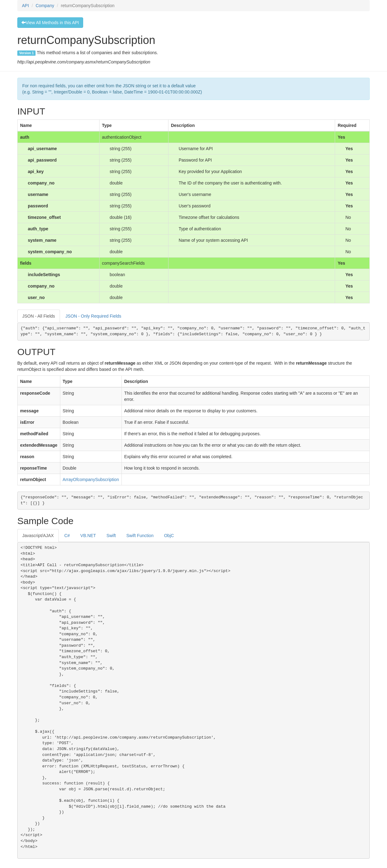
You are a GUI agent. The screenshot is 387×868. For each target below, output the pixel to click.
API (26, 6)
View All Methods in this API (50, 23)
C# (67, 536)
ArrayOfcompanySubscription (91, 480)
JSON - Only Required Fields (94, 316)
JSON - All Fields (39, 316)
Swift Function (140, 536)
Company (45, 6)
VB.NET (88, 536)
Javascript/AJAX (38, 536)
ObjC (169, 536)
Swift (111, 536)
